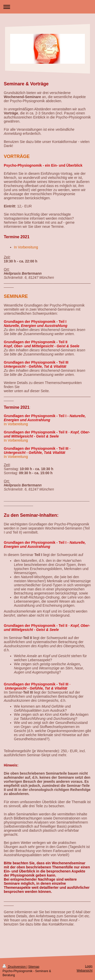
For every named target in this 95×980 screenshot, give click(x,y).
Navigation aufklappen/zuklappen (48, 7)
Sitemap (34, 967)
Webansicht (85, 971)
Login (89, 966)
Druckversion (15, 967)
